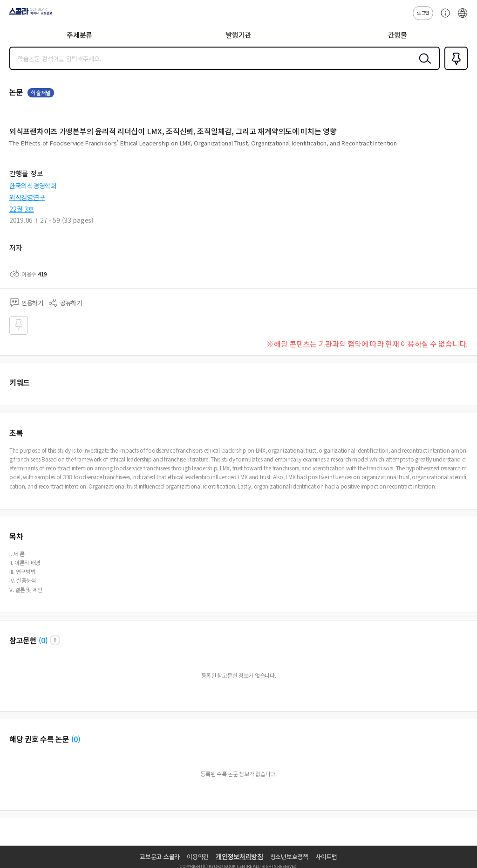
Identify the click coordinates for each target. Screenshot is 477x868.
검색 (423, 66)
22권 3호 (21, 209)
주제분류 (79, 35)
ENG (463, 18)
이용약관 (198, 857)
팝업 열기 (55, 640)
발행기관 (239, 35)
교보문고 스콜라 (160, 857)
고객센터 (443, 18)
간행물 (398, 35)
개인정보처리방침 (239, 856)
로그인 (423, 12)
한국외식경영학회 (33, 186)
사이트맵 (326, 857)
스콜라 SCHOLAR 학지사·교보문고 (28, 14)
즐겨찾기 (454, 69)
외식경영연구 (27, 197)
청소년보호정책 (289, 857)
